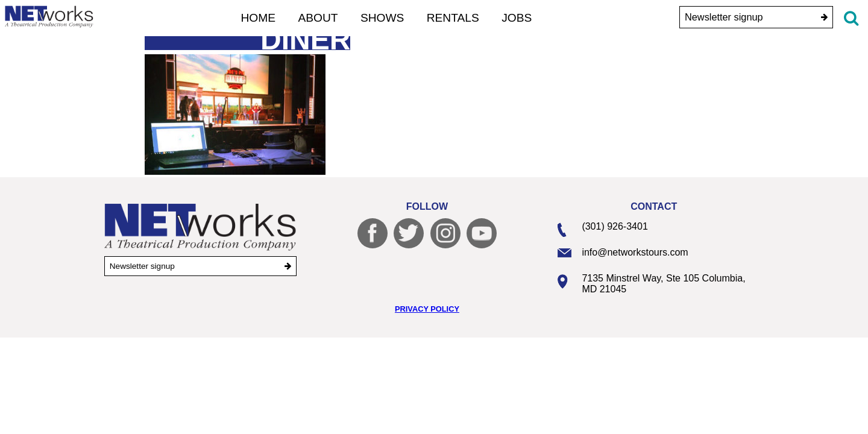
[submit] (824, 17)
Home (259, 18)
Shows (382, 18)
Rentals (453, 18)
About (318, 18)
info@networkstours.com (635, 252)
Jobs (517, 18)
